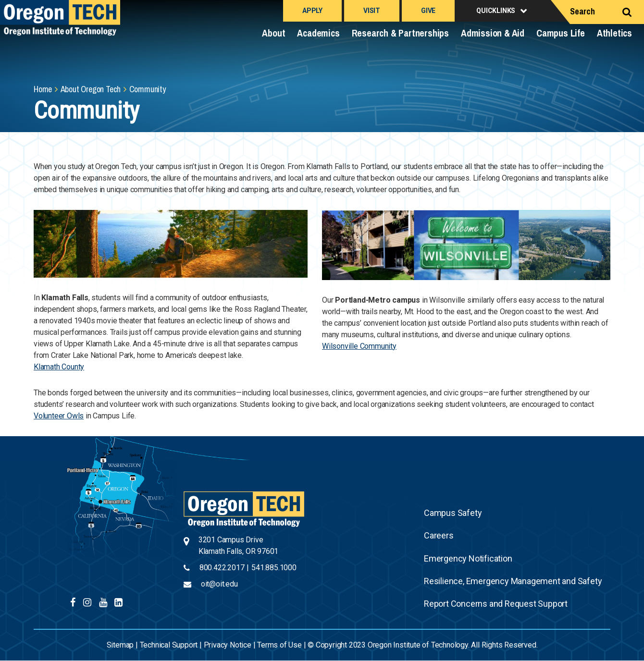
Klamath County (59, 367)
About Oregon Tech (91, 89)
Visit (372, 11)
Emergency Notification (468, 558)
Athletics (614, 33)
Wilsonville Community (359, 346)
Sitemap (120, 645)
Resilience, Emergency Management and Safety (513, 581)
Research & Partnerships (400, 33)
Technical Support (169, 645)
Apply (312, 11)
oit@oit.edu (219, 584)
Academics (318, 33)
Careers (439, 535)
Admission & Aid (493, 33)
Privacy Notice (228, 645)
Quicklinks (496, 11)
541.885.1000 (274, 568)
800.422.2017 (222, 568)
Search (582, 11)
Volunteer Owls (59, 416)
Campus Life (561, 33)
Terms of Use (279, 645)
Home (43, 89)
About (273, 33)
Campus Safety (453, 513)
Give (428, 11)
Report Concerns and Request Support (496, 604)
